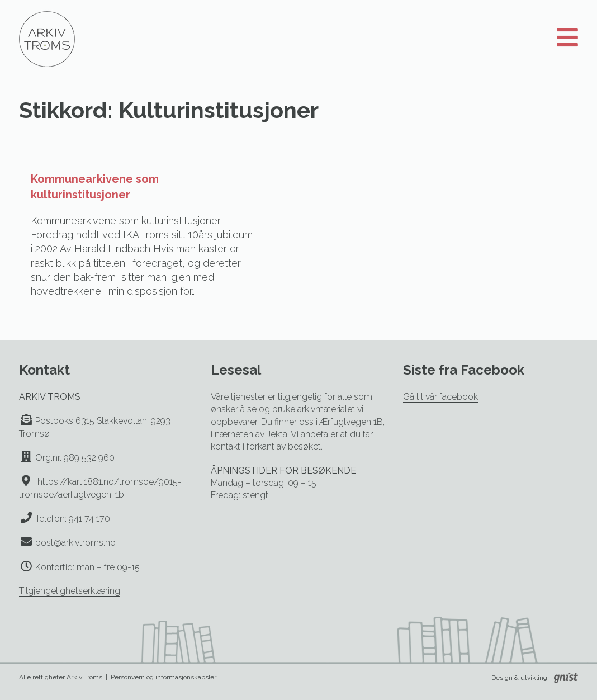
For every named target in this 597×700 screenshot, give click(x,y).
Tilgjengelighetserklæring (70, 591)
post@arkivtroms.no (75, 543)
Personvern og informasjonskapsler (164, 677)
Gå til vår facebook (440, 397)
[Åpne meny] (567, 38)
